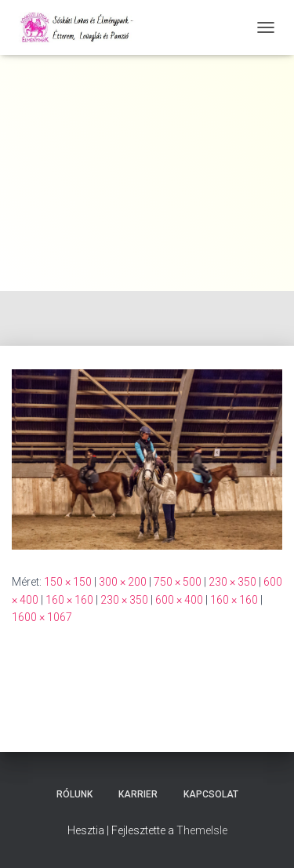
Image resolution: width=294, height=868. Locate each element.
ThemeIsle (202, 830)
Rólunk (74, 794)
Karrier (138, 794)
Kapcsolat (211, 794)
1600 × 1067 (42, 617)
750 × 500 (178, 582)
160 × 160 (69, 600)
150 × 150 (68, 582)
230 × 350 (232, 582)
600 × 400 (179, 600)
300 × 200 (123, 582)
